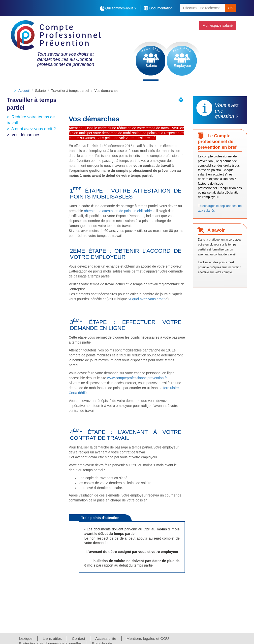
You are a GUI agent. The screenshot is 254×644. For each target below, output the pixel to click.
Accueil (24, 91)
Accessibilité (106, 638)
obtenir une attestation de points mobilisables (119, 211)
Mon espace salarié (218, 25)
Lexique (26, 638)
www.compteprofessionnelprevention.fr (137, 378)
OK (230, 8)
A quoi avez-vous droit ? (34, 129)
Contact (79, 638)
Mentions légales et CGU (148, 638)
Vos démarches (26, 135)
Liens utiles (52, 638)
